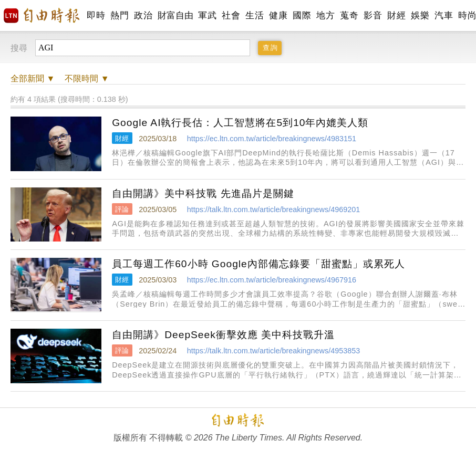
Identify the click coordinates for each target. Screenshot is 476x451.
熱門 (120, 15)
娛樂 (420, 15)
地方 (325, 15)
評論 (122, 209)
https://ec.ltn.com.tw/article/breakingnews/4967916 (272, 280)
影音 (373, 15)
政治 (143, 15)
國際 (302, 15)
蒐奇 (349, 15)
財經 (396, 15)
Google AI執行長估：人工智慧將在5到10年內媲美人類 (240, 123)
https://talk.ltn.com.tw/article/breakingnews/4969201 (274, 209)
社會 (231, 15)
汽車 (444, 15)
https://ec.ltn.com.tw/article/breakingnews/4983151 (272, 139)
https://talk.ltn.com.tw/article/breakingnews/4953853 (274, 351)
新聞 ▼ (33, 78)
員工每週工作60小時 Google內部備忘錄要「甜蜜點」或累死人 (258, 264)
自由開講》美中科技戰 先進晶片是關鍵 (203, 193)
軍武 (207, 15)
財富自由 (175, 15)
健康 (278, 15)
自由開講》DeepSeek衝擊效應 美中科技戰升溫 (223, 335)
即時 (96, 15)
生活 (255, 15)
